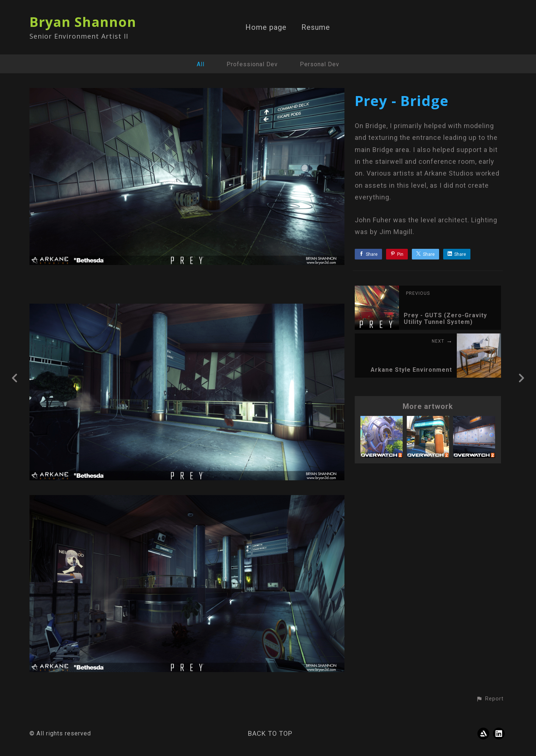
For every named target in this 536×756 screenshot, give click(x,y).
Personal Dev (320, 64)
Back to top (270, 733)
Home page (266, 27)
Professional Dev (252, 64)
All (201, 64)
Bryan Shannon (83, 22)
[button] (490, 699)
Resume (316, 27)
